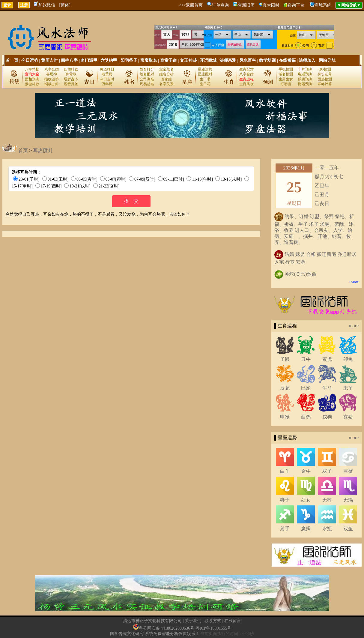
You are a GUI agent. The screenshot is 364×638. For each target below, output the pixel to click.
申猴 (285, 417)
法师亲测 (228, 60)
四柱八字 (69, 60)
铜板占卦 (52, 84)
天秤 (327, 500)
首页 (23, 150)
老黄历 (107, 74)
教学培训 (267, 60)
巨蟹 (348, 471)
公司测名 (147, 79)
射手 (285, 529)
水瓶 (327, 529)
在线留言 (233, 621)
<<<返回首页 (191, 5)
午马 (327, 388)
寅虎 (327, 359)
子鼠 (285, 359)
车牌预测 (305, 69)
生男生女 (286, 79)
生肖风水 (246, 84)
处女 (306, 500)
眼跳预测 (305, 79)
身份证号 (325, 74)
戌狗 (327, 417)
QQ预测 (325, 69)
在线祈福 (287, 60)
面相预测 (32, 79)
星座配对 (205, 74)
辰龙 (285, 388)
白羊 (285, 471)
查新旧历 (246, 5)
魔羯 (306, 529)
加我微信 (45, 5)
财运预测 (305, 84)
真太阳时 (271, 5)
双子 (327, 471)
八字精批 (32, 69)
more (354, 326)
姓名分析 (166, 74)
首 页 (12, 60)
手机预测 (286, 69)
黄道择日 (107, 69)
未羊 (348, 388)
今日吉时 (107, 79)
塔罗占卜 (71, 79)
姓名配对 (147, 74)
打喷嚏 (286, 84)
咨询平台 (296, 5)
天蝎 (348, 500)
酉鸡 (306, 417)
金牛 (306, 471)
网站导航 (327, 60)
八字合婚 (52, 69)
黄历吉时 (49, 60)
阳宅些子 (129, 60)
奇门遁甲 (89, 60)
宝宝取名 (149, 60)
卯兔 (348, 359)
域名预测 (286, 74)
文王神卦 (188, 60)
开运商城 (208, 60)
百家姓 (166, 79)
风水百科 (248, 60)
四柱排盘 (71, 69)
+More (354, 282)
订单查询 (220, 5)
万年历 (107, 84)
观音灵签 (71, 84)
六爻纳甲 (109, 60)
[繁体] (65, 5)
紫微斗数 (32, 84)
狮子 (285, 500)
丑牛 (306, 359)
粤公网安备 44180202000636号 (167, 628)
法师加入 (307, 60)
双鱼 (348, 529)
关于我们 (193, 621)
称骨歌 (71, 74)
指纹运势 (52, 79)
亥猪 (348, 417)
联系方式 (213, 621)
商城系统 (323, 5)
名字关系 (166, 84)
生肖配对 (246, 69)
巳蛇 (306, 388)
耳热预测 (43, 150)
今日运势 (30, 60)
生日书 (205, 79)
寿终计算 (325, 84)
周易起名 (147, 84)
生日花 (205, 84)
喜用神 (52, 74)
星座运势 (205, 69)
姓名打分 (147, 69)
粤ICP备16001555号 (213, 628)
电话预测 (305, 74)
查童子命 (169, 60)
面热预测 (325, 79)
